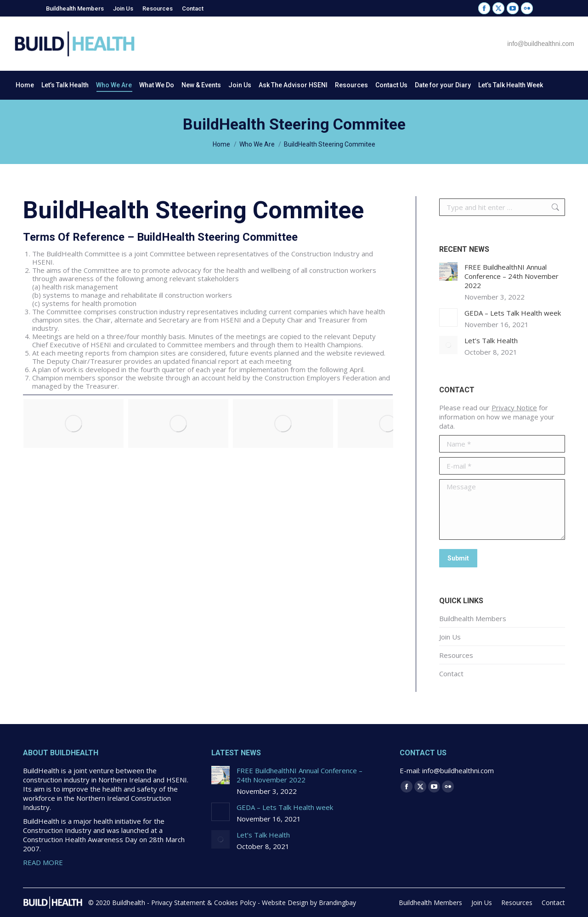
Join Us (450, 637)
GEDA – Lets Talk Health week (513, 313)
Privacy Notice (514, 408)
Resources (456, 655)
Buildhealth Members (473, 618)
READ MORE (43, 862)
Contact (451, 674)
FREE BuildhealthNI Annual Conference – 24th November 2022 (512, 276)
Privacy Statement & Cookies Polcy (204, 903)
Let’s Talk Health (491, 340)
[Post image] (448, 272)
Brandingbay (337, 903)
